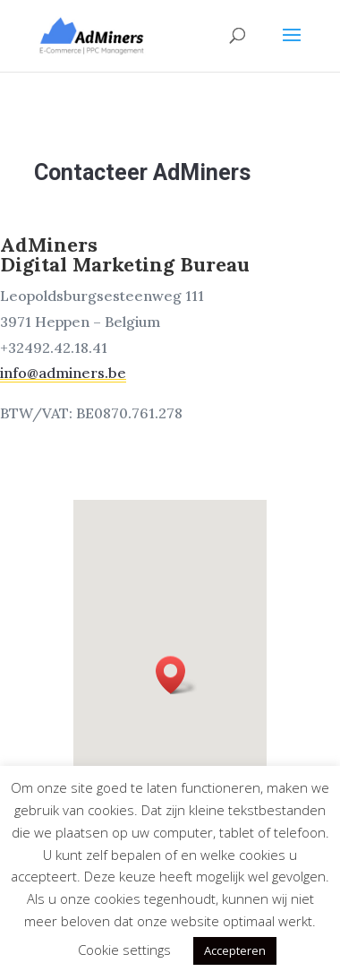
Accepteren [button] (235, 950)
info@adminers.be (76, 367)
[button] (176, 679)
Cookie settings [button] (124, 950)
